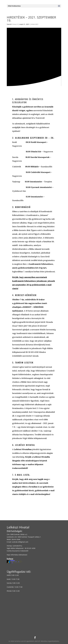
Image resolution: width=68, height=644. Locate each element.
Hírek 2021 (35, 24)
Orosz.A (15, 24)
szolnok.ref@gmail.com (20, 542)
